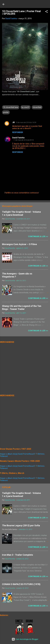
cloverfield (37, 107)
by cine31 (26, 107)
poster (6, 112)
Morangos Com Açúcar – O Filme (19, 244)
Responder (18, 132)
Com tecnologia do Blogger (25, 639)
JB (13, 122)
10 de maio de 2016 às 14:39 (26, 122)
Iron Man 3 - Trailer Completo (18, 555)
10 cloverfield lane (11, 107)
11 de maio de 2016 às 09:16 (23, 140)
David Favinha (18, 138)
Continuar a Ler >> (38, 236)
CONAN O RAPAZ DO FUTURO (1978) (21, 584)
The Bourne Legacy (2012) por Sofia (21, 525)
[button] (46, 12)
